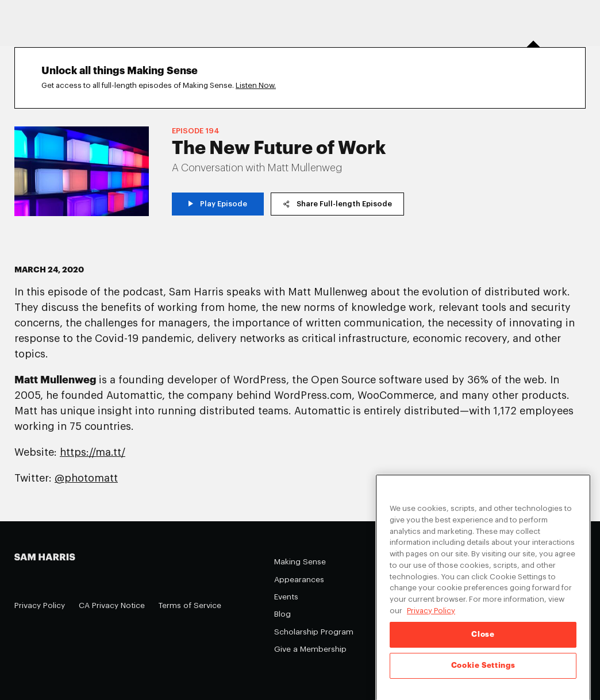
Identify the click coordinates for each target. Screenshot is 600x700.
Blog (282, 614)
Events (286, 597)
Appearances (299, 580)
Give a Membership (310, 649)
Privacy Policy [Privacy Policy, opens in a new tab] (431, 616)
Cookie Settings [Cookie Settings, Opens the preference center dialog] (483, 671)
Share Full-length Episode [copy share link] (337, 204)
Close (483, 640)
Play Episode (218, 204)
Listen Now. (256, 85)
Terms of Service (190, 605)
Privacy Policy (40, 605)
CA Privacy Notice (112, 605)
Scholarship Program (314, 632)
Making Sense (300, 562)
